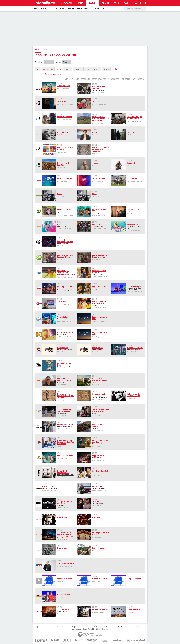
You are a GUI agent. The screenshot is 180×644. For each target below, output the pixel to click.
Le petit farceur (66, 333)
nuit (66, 79)
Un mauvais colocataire (101, 226)
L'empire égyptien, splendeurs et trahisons (101, 396)
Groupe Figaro (87, 629)
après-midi (86, 79)
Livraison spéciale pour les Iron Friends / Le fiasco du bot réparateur (66, 288)
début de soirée (99, 79)
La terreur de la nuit (66, 242)
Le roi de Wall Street (101, 89)
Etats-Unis (66, 380)
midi (78, 79)
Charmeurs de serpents (66, 211)
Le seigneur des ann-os (66, 426)
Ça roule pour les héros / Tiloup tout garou (135, 288)
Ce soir (141, 79)
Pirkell (66, 273)
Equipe (53, 627)
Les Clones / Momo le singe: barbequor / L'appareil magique (66, 365)
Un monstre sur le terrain (59, 487)
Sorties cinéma (83, 9)
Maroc (101, 380)
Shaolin (101, 303)
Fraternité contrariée (101, 487)
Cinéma (71, 9)
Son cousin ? (66, 504)
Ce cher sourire (101, 349)
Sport (81, 3)
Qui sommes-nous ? (43, 627)
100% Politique (66, 611)
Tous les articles (86, 627)
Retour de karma (101, 503)
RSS (94, 627)
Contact (78, 627)
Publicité (71, 627)
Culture (93, 3)
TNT (51, 9)
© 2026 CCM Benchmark (101, 629)
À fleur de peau (101, 211)
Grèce (101, 411)
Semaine (48, 74)
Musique (96, 9)
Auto (116, 3)
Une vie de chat (66, 318)
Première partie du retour (66, 349)
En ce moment (128, 79)
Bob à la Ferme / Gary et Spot (135, 226)
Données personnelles (113, 627)
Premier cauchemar (101, 273)
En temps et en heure (135, 349)
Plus (127, 3)
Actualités (66, 3)
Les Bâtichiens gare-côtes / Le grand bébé (101, 288)
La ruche (101, 427)
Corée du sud (66, 411)
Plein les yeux (66, 226)
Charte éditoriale (62, 627)
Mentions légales (76, 629)
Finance (106, 3)
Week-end (57, 74)
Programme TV (40, 9)
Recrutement (101, 627)
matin (72, 79)
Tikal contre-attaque (101, 442)
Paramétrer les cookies (128, 627)
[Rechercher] (135, 9)
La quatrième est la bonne (66, 473)
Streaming (61, 9)
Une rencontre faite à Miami (101, 472)
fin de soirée (113, 79)
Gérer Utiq (140, 627)
